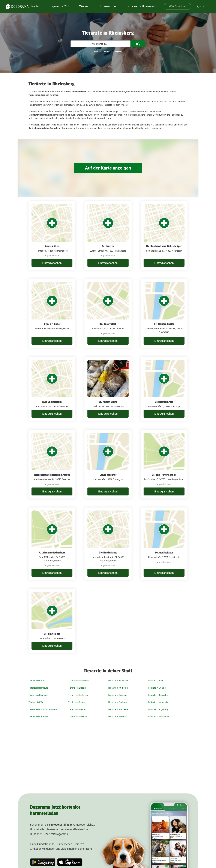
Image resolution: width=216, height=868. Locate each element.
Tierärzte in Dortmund (78, 695)
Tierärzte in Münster (157, 688)
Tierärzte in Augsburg (158, 709)
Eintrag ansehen (52, 263)
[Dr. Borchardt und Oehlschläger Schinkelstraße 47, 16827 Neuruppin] (164, 235)
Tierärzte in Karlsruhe (158, 695)
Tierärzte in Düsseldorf (79, 681)
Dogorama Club (59, 6)
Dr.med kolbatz (164, 553)
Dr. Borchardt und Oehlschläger (164, 246)
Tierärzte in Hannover (118, 681)
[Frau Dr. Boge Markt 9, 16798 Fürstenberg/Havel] (52, 313)
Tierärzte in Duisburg (118, 695)
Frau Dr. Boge (52, 324)
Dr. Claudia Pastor (164, 324)
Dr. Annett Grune (108, 402)
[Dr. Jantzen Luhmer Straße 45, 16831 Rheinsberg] (108, 235)
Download (178, 6)
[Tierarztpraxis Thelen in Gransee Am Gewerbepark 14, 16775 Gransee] (52, 464)
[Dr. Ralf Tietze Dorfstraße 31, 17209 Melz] (52, 621)
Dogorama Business (141, 6)
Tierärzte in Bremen (77, 709)
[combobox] (100, 44)
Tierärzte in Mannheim (158, 702)
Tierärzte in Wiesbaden (158, 717)
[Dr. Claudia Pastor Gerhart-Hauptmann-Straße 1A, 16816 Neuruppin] (164, 313)
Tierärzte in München (38, 695)
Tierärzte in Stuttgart (38, 717)
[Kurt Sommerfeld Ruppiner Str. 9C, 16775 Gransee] (52, 389)
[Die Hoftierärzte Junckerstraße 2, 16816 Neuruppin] (164, 389)
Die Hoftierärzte (164, 402)
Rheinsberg (118, 52)
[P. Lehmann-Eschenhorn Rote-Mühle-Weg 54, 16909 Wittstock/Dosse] (52, 544)
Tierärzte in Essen (76, 702)
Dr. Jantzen (108, 246)
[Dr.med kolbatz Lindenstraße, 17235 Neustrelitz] (164, 544)
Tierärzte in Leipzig (77, 688)
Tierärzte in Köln (36, 702)
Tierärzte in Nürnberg (118, 688)
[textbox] (100, 44)
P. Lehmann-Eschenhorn (52, 553)
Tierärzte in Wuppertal (118, 709)
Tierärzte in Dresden (77, 717)
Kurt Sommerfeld (52, 402)
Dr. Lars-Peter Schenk (164, 475)
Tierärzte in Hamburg (38, 688)
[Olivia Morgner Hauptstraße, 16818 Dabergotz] (108, 464)
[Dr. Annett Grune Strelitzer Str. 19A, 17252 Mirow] (108, 389)
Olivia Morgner (108, 475)
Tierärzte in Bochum (117, 702)
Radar (35, 6)
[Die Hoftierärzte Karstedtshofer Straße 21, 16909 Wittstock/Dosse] (108, 544)
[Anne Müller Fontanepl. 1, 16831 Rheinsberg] (52, 235)
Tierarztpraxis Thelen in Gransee (52, 475)
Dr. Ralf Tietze (52, 634)
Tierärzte (106, 52)
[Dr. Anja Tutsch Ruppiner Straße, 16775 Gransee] (108, 313)
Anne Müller (52, 246)
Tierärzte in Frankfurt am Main (43, 709)
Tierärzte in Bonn (156, 681)
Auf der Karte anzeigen (108, 168)
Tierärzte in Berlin (37, 681)
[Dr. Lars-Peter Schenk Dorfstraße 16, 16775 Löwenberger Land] (164, 464)
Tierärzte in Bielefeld (117, 717)
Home (96, 52)
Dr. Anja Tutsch (108, 324)
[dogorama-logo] (17, 6)
